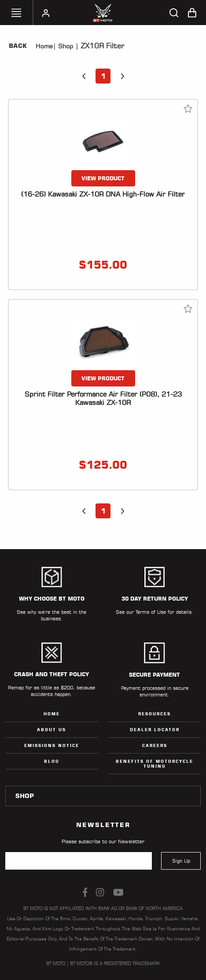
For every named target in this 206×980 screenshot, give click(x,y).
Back (18, 46)
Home (44, 46)
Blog (52, 761)
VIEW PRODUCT (103, 178)
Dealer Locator (155, 730)
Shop (64, 46)
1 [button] (103, 76)
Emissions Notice (52, 745)
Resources (154, 714)
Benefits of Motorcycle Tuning (154, 764)
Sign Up (181, 861)
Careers (155, 745)
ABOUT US (51, 730)
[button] (84, 76)
